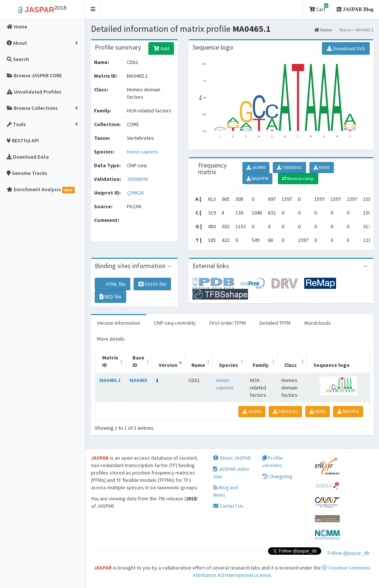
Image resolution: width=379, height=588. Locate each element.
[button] (93, 9)
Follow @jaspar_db (349, 553)
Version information (119, 323)
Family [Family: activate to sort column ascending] (261, 365)
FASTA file (152, 284)
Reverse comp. (298, 178)
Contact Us (228, 506)
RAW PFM (257, 178)
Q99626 (136, 193)
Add (161, 48)
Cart (319, 8)
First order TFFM (228, 323)
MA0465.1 (110, 380)
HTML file (113, 284)
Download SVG (346, 48)
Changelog (277, 476)
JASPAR (256, 167)
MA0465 (138, 380)
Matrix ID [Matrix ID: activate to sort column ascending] (110, 361)
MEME (322, 167)
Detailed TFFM (275, 323)
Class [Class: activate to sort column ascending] (291, 365)
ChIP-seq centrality (175, 323)
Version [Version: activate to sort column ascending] (168, 365)
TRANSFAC (289, 167)
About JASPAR (232, 458)
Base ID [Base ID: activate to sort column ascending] (138, 361)
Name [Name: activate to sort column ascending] (198, 365)
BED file (110, 297)
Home (323, 30)
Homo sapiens (143, 152)
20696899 (137, 179)
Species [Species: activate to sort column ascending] (229, 365)
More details (111, 339)
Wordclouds (318, 323)
